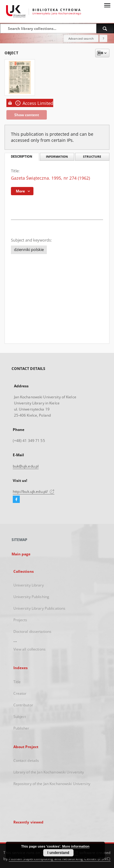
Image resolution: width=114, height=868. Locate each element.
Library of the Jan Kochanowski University (49, 772)
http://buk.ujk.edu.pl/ (34, 491)
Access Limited (30, 103)
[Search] (105, 28)
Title (17, 682)
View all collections (29, 649)
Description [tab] (22, 157)
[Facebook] (16, 500)
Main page (21, 554)
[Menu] (107, 5)
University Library (29, 585)
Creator (20, 693)
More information (76, 846)
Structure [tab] (92, 157)
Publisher (21, 728)
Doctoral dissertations (33, 631)
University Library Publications (40, 608)
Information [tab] (57, 157)
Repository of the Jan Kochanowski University (52, 784)
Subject (20, 717)
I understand (58, 853)
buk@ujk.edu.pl (26, 466)
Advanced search (81, 38)
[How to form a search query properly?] (103, 38)
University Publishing (31, 597)
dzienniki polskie (29, 250)
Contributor (23, 705)
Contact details (26, 760)
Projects (20, 620)
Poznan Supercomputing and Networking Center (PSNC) (60, 859)
